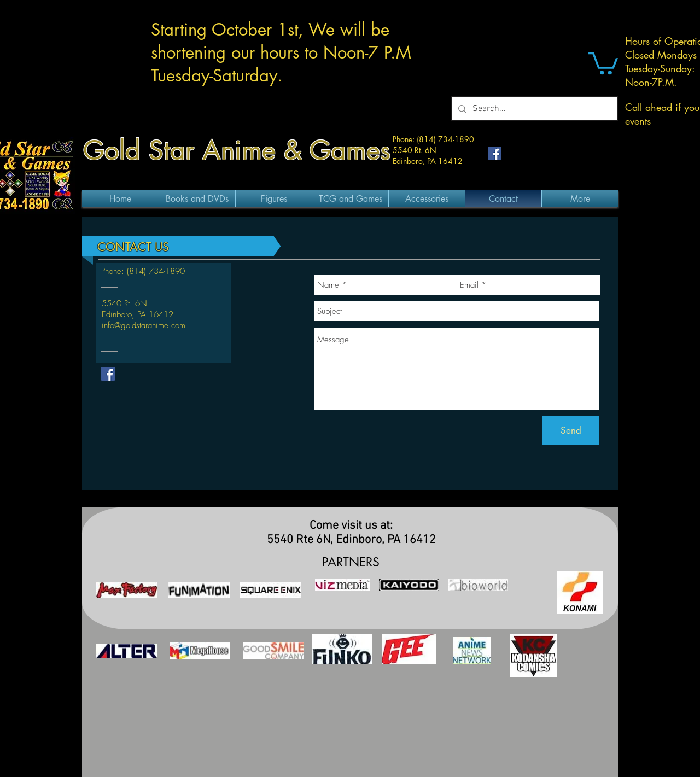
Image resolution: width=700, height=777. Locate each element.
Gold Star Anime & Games (237, 150)
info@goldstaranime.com (144, 325)
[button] (603, 62)
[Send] (571, 431)
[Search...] (533, 109)
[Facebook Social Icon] (495, 153)
